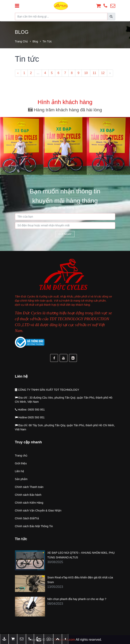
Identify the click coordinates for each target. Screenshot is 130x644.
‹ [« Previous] (18, 73)
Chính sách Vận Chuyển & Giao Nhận (38, 510)
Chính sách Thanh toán (29, 487)
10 (86, 73)
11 (94, 73)
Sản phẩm (21, 479)
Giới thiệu (21, 463)
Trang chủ (22, 41)
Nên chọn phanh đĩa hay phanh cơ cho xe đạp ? (77, 599)
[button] (22, 639)
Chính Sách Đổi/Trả (27, 518)
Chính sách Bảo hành (28, 495)
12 (103, 73)
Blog (35, 41)
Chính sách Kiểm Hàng (29, 503)
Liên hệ (19, 471)
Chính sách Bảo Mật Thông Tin (34, 526)
